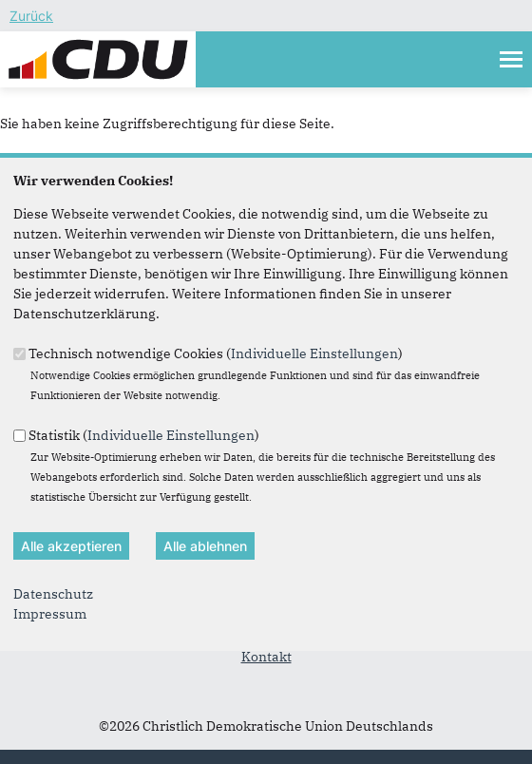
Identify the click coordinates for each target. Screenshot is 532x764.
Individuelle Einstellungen (314, 353)
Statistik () (144, 434)
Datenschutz (53, 594)
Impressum (50, 614)
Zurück (31, 16)
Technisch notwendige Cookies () (216, 353)
